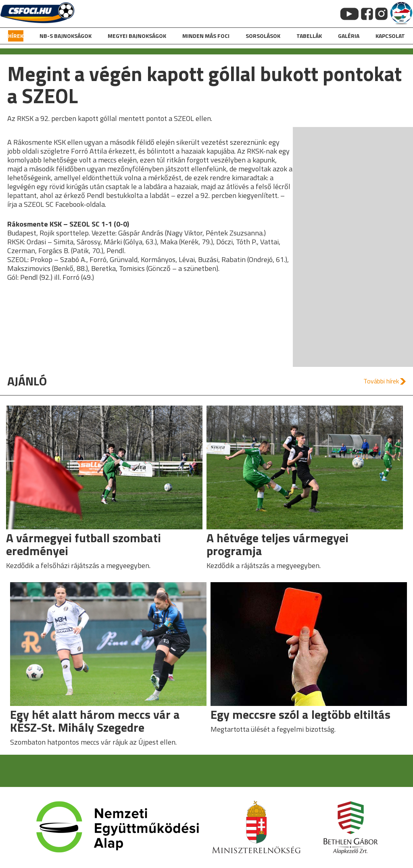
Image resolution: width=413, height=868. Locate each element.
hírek (16, 36)
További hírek (381, 381)
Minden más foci (206, 36)
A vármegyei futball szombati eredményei (83, 544)
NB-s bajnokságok (66, 36)
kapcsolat (390, 36)
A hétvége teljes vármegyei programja (277, 544)
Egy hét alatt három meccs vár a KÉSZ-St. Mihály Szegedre (95, 721)
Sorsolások (263, 36)
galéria (349, 36)
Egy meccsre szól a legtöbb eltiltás (300, 714)
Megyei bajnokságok (137, 36)
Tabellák (309, 36)
